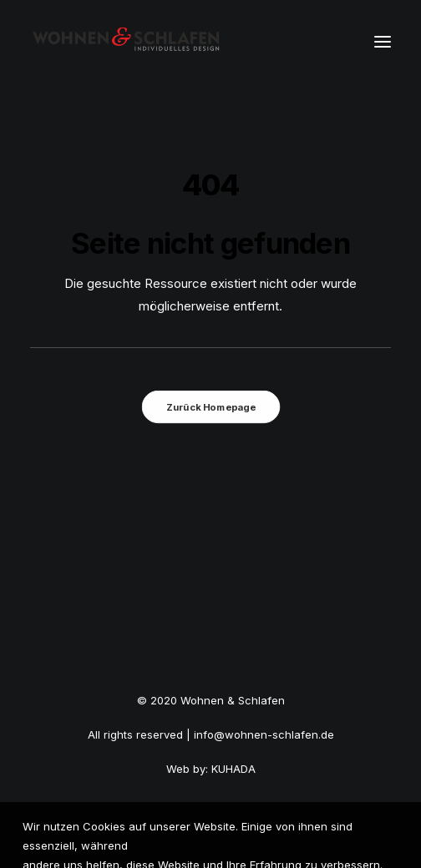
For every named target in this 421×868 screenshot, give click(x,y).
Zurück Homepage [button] (210, 406)
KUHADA (233, 769)
